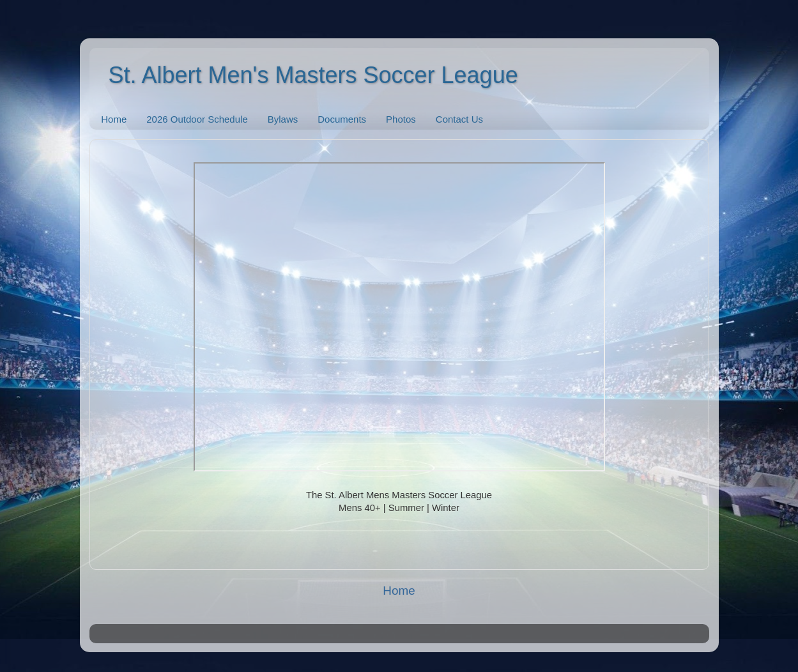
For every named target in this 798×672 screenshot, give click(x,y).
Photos (401, 119)
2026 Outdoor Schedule (197, 119)
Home (114, 119)
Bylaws (283, 119)
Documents (342, 119)
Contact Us (459, 119)
